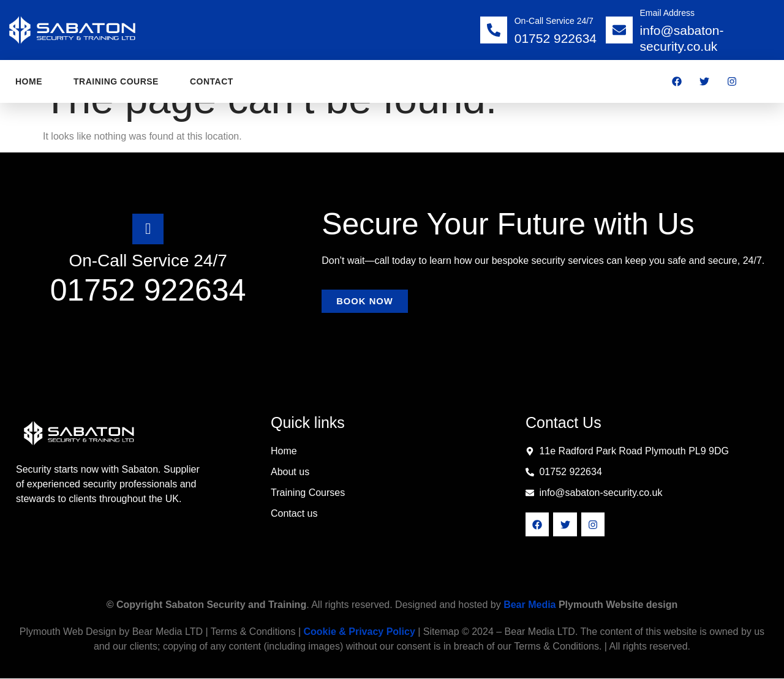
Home (29, 81)
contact (212, 81)
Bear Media (530, 605)
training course (116, 81)
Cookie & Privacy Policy (359, 632)
